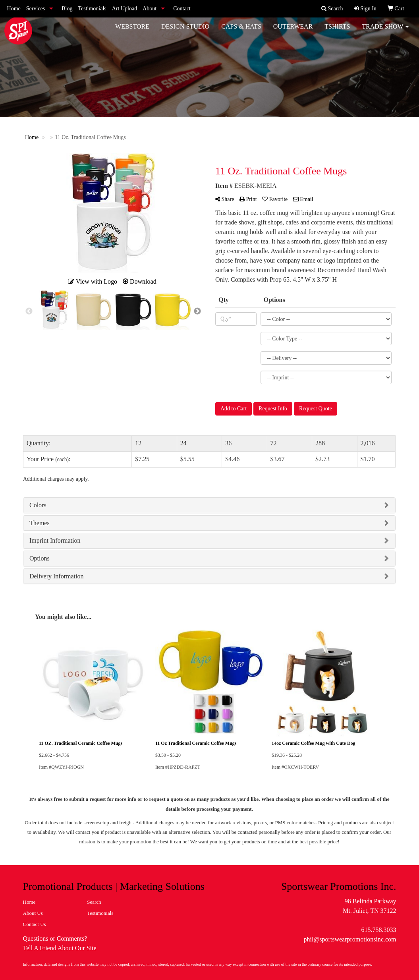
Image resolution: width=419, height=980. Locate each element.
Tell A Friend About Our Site (60, 948)
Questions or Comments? (55, 938)
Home (14, 9)
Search (94, 902)
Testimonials (92, 9)
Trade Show (385, 32)
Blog (67, 9)
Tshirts (337, 32)
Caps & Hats (241, 32)
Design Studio (185, 32)
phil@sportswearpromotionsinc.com (350, 939)
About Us (33, 913)
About (150, 9)
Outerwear (293, 32)
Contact (182, 9)
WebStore (132, 32)
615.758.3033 (378, 930)
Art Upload (125, 9)
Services (36, 9)
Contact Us (35, 924)
